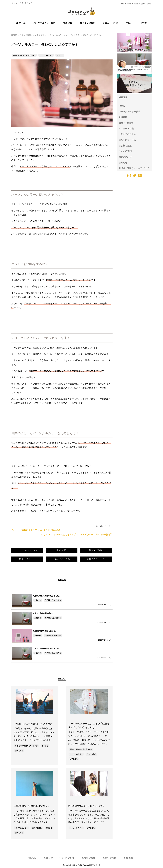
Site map (129, 858)
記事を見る (19, 751)
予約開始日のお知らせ (53, 600)
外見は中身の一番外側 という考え (33, 724)
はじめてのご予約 (127, 134)
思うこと (60, 55)
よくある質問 (125, 151)
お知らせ (38, 600)
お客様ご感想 (125, 146)
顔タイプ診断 (96, 550)
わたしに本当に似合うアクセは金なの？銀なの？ (36, 530)
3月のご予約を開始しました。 (45, 631)
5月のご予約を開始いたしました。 (47, 596)
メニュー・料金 (126, 129)
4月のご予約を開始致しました (45, 613)
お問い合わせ (125, 157)
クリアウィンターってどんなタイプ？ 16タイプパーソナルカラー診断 (77, 535)
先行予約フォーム (96, 559)
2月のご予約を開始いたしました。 (47, 648)
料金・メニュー (27, 559)
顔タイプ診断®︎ (126, 123)
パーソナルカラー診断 (129, 112)
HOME (122, 106)
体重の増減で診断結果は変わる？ (32, 806)
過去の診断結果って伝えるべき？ (86, 806)
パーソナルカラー (46, 55)
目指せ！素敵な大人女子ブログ (24, 55)
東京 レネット (95, 865)
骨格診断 (62, 550)
